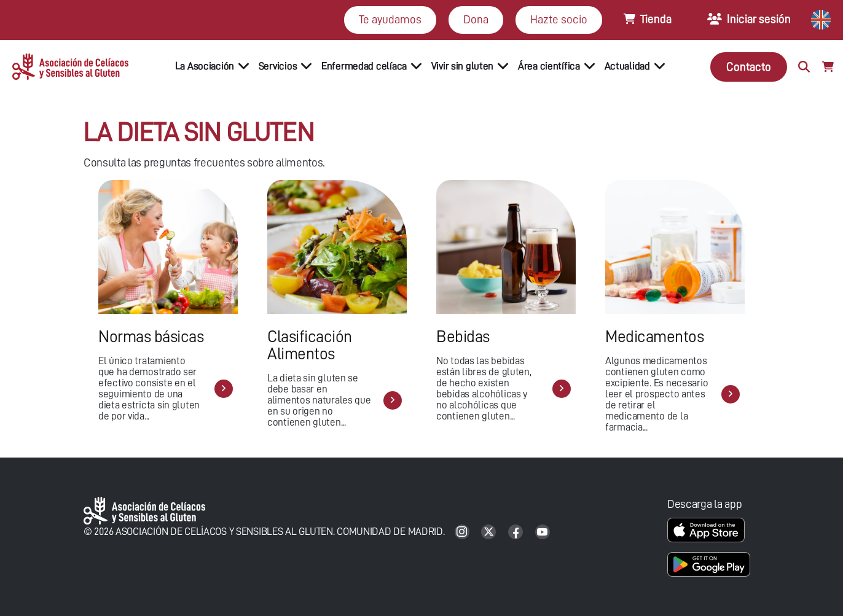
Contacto (749, 67)
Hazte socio (559, 19)
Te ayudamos (390, 19)
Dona (476, 19)
